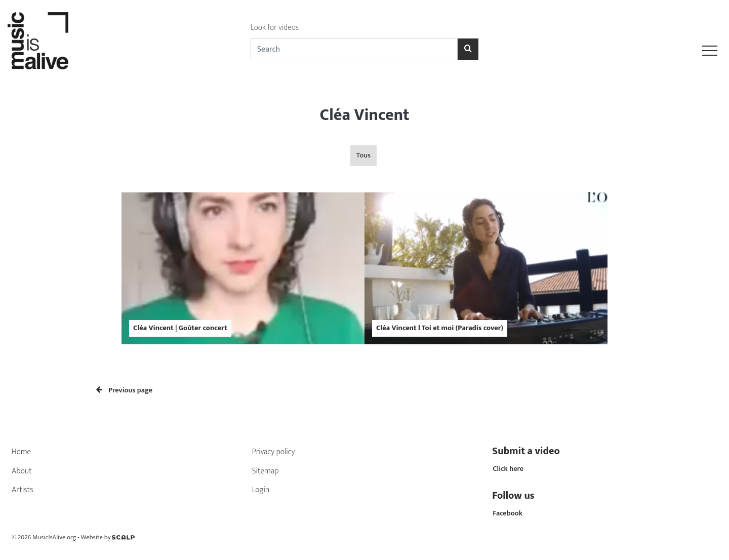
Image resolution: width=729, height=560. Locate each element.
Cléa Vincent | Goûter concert (180, 328)
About (22, 471)
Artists (23, 490)
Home (21, 452)
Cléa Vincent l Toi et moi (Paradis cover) (440, 328)
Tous (363, 155)
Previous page (124, 390)
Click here (508, 469)
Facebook (508, 513)
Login (261, 490)
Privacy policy (274, 452)
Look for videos (275, 28)
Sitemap (266, 471)
